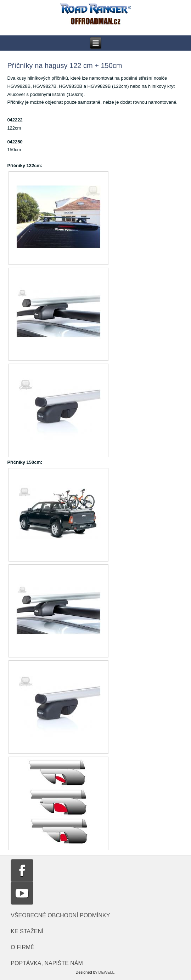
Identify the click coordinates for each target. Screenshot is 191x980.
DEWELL (106, 972)
